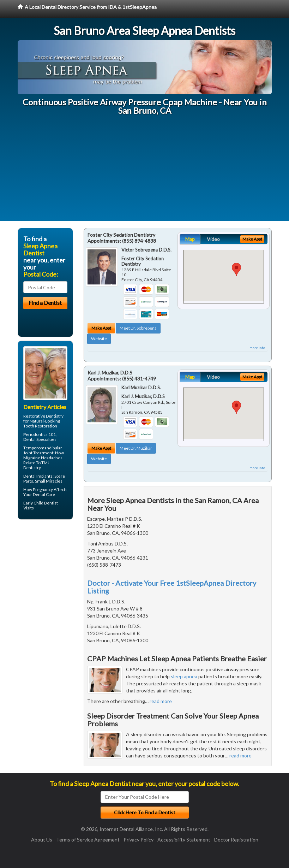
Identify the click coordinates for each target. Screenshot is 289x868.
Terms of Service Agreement (88, 840)
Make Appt (101, 328)
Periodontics (35, 434)
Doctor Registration (236, 840)
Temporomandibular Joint (43, 450)
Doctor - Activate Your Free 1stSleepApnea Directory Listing (172, 587)
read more (161, 701)
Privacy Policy (139, 840)
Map (190, 239)
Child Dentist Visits (41, 505)
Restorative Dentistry (43, 416)
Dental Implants (38, 476)
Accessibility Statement (184, 840)
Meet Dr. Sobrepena (138, 328)
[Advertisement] (144, 171)
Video (213, 239)
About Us (42, 840)
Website (99, 339)
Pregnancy (43, 489)
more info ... (259, 348)
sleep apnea (184, 676)
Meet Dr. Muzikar (136, 448)
